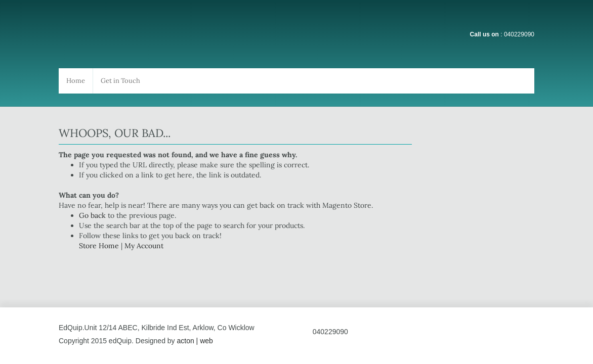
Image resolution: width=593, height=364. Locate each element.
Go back (92, 215)
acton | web (195, 341)
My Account (144, 246)
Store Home (99, 246)
